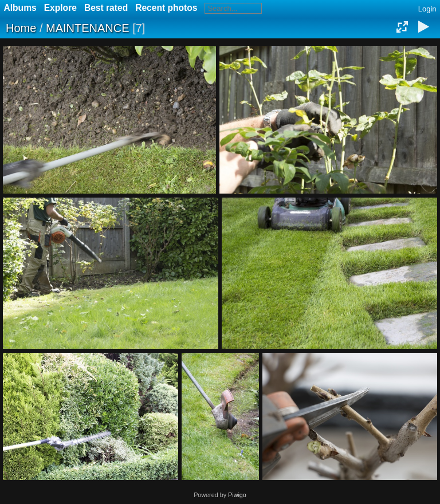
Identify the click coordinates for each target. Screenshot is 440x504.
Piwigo (237, 495)
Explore (60, 8)
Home (21, 28)
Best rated (106, 8)
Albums (20, 8)
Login (427, 9)
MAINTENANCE (88, 28)
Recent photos (166, 8)
